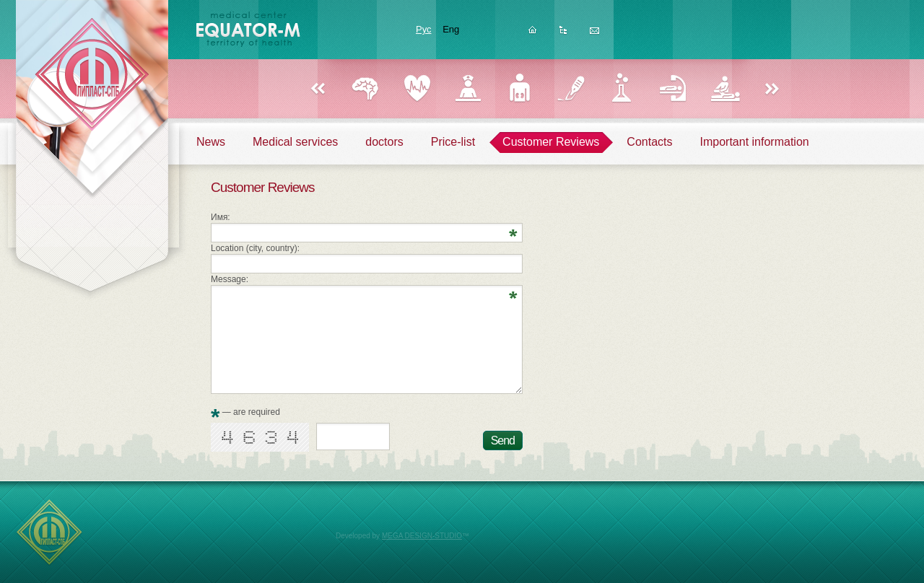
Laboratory (622, 88)
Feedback (594, 34)
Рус (424, 29)
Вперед (772, 89)
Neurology (366, 88)
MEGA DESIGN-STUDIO (422, 536)
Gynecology (468, 88)
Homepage (532, 34)
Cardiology (417, 88)
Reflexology (673, 88)
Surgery (571, 88)
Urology (519, 88)
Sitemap (563, 34)
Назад (318, 89)
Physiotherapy (724, 88)
